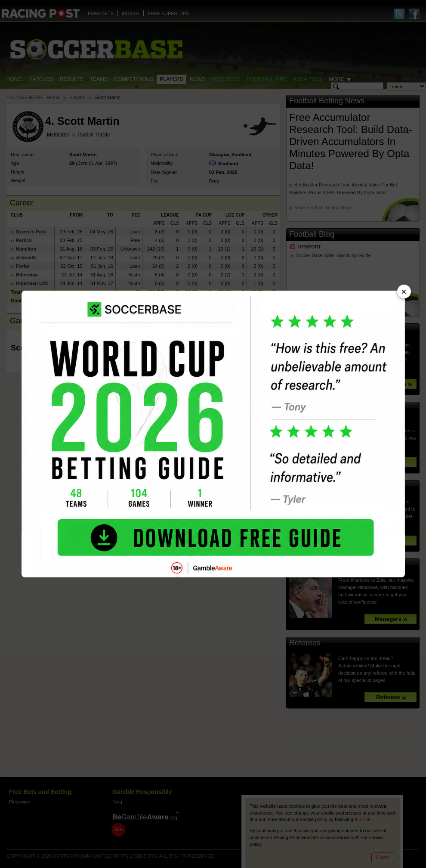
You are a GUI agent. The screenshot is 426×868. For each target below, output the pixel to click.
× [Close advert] (404, 292)
